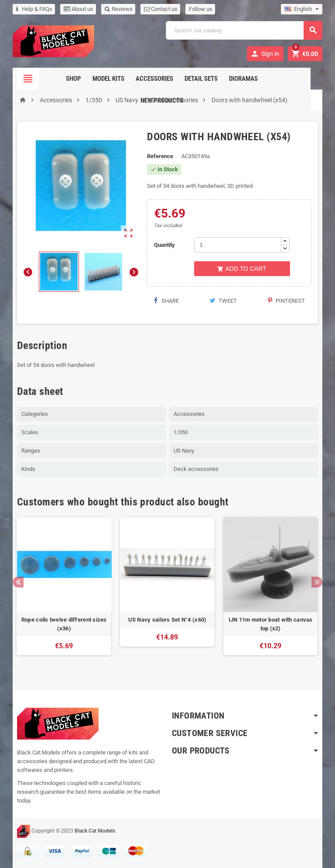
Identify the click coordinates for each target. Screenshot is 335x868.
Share (166, 301)
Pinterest (286, 301)
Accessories (133, 79)
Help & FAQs (34, 9)
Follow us (201, 9)
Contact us (161, 9)
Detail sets (180, 79)
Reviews (119, 9)
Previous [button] (18, 582)
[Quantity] (238, 245)
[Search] (244, 30)
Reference (160, 156)
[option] (64, 591)
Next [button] (317, 582)
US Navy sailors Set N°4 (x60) (167, 620)
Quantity (164, 245)
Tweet (223, 301)
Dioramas (222, 79)
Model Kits (87, 79)
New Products (269, 79)
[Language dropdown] (302, 9)
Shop (52, 79)
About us (79, 9)
